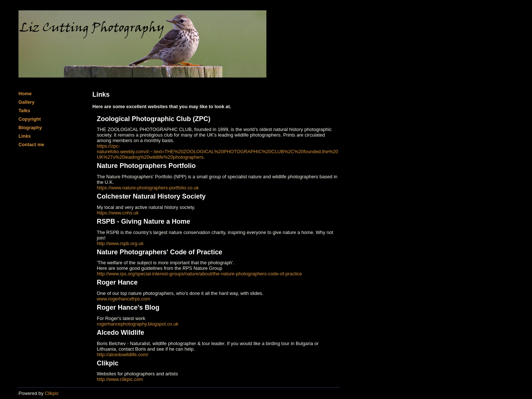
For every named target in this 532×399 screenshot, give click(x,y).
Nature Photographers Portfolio (146, 166)
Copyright (30, 119)
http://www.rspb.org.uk (120, 243)
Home (25, 94)
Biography (30, 128)
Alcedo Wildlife (120, 333)
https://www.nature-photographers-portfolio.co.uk (148, 188)
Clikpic (108, 363)
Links (25, 136)
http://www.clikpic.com (120, 379)
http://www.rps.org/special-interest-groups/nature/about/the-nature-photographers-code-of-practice (199, 274)
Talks (24, 111)
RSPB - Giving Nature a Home (144, 221)
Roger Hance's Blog (128, 307)
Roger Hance (117, 282)
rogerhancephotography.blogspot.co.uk (138, 324)
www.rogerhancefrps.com (123, 299)
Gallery (26, 102)
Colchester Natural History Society (151, 196)
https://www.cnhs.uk (118, 213)
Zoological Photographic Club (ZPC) (154, 119)
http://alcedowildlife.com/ (122, 355)
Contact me (31, 145)
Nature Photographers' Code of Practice (160, 252)
